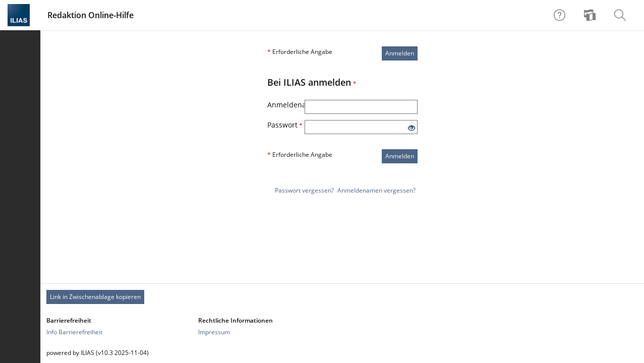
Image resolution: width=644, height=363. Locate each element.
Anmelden (400, 53)
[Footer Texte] (342, 353)
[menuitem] (591, 15)
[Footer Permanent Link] (342, 297)
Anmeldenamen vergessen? (376, 190)
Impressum (214, 332)
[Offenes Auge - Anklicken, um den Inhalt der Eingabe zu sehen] (412, 128)
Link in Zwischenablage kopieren (95, 297)
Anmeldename (286, 105)
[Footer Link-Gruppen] (342, 326)
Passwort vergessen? (304, 190)
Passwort (285, 125)
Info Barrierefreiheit (74, 332)
